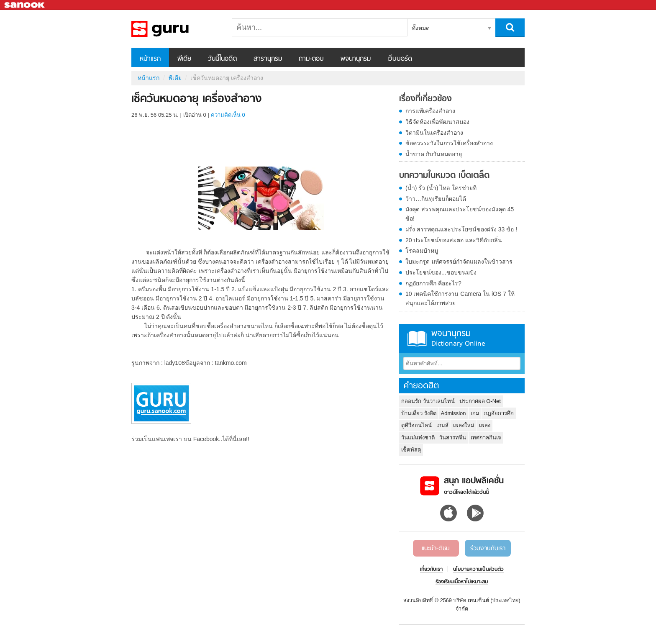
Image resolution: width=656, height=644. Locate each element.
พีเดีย (184, 59)
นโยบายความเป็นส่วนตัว (478, 570)
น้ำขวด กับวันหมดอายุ (434, 154)
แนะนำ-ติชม (436, 549)
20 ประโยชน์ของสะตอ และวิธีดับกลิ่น (454, 240)
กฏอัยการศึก (499, 413)
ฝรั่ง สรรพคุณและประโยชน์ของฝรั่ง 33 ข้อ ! (461, 229)
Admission (454, 413)
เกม (475, 413)
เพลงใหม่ (464, 425)
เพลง (485, 425)
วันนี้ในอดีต (222, 59)
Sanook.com (25, 5)
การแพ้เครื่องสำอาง (430, 111)
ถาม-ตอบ (311, 59)
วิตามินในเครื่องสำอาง (434, 133)
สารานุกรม (268, 59)
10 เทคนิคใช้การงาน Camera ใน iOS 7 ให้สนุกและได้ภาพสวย (460, 298)
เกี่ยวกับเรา (431, 570)
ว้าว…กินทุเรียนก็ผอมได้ (436, 199)
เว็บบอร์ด (400, 59)
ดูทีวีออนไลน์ (416, 425)
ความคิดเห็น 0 (228, 115)
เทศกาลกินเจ (486, 437)
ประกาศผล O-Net (480, 401)
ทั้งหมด (421, 28)
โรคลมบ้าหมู (422, 251)
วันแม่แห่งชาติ (418, 437)
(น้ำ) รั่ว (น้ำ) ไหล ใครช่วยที (441, 188)
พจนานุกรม (356, 59)
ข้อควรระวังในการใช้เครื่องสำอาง (449, 143)
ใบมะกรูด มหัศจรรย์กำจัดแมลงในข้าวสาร (459, 262)
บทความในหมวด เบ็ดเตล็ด (444, 176)
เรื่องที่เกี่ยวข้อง (425, 99)
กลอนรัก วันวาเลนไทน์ (428, 401)
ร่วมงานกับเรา (488, 549)
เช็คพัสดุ (411, 450)
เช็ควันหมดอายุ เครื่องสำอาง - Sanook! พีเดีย (175, 29)
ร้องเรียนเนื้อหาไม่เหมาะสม (462, 582)
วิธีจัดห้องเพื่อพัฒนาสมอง (437, 122)
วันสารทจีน (453, 437)
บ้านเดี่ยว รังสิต (419, 413)
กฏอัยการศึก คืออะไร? (433, 283)
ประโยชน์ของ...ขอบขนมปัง (441, 272)
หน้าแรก (150, 59)
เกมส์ (442, 425)
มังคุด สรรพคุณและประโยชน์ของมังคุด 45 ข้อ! (460, 214)
